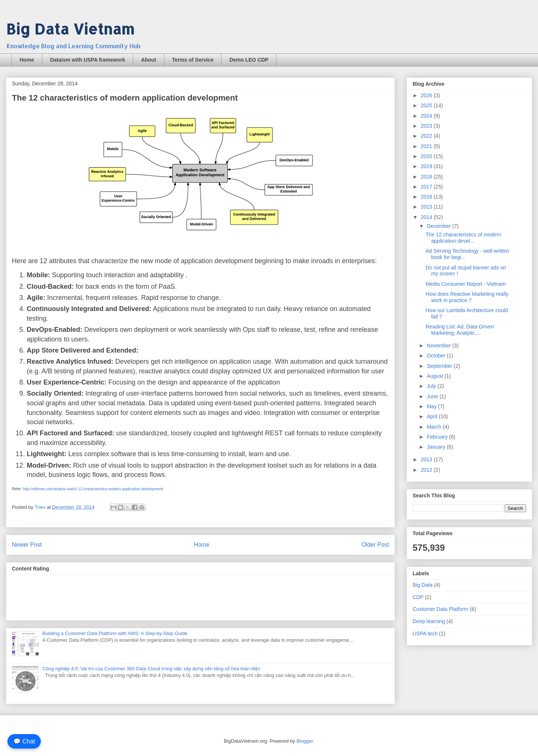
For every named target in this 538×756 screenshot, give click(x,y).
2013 (427, 459)
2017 (427, 187)
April (433, 416)
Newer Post (27, 545)
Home (27, 60)
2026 (427, 95)
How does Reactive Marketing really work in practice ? (467, 297)
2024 (427, 116)
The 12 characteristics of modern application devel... (463, 238)
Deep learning (429, 621)
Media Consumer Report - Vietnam (466, 284)
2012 (427, 470)
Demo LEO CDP (249, 60)
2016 (427, 197)
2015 (427, 207)
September (440, 366)
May (432, 406)
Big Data (423, 585)
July (432, 386)
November (439, 346)
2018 (427, 177)
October (437, 356)
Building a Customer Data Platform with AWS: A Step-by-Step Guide (115, 633)
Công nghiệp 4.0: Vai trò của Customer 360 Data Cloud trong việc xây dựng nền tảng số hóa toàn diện (151, 669)
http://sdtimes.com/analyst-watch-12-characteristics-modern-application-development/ (93, 489)
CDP (418, 597)
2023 (427, 126)
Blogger (305, 741)
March (435, 427)
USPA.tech (425, 634)
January (437, 447)
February (438, 437)
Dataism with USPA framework (88, 60)
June (433, 396)
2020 (427, 156)
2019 (427, 166)
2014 (427, 217)
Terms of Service (193, 60)
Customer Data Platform (440, 609)
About (148, 60)
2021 (427, 146)
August (435, 376)
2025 (427, 105)
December (439, 226)
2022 (427, 136)
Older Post (375, 545)
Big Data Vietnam (70, 29)
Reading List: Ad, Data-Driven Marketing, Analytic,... (460, 330)
